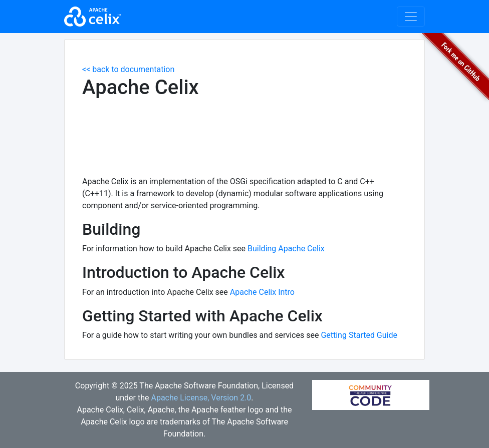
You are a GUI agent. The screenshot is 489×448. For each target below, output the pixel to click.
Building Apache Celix (286, 249)
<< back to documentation (128, 69)
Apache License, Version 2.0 (201, 398)
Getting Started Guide (359, 335)
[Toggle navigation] (411, 17)
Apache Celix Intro (262, 292)
